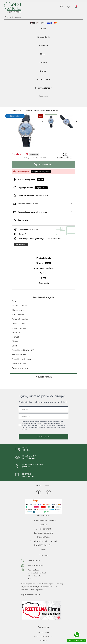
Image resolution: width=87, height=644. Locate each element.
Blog (43, 549)
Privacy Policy (43, 537)
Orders (43, 641)
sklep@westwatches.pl (36, 565)
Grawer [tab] (44, 263)
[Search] (44, 17)
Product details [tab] (44, 258)
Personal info (44, 632)
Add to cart (43, 165)
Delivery (43, 525)
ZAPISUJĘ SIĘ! (44, 437)
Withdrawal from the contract (44, 541)
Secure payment (43, 529)
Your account (43, 627)
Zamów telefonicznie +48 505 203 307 (34, 196)
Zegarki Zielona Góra (43, 545)
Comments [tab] (44, 283)
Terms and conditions (44, 533)
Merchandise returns (43, 636)
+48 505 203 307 (34, 560)
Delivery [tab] (44, 273)
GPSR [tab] (44, 278)
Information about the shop (43, 521)
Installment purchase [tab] (44, 268)
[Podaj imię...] (43, 409)
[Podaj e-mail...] (43, 416)
